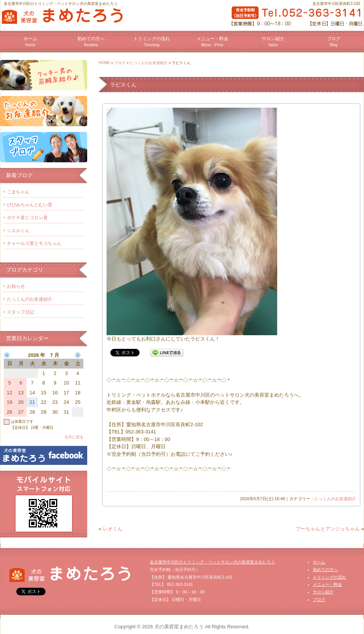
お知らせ (16, 286)
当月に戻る (74, 437)
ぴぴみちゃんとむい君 (30, 205)
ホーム (30, 42)
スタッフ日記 (20, 312)
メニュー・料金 (212, 42)
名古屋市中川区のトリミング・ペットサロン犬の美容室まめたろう (212, 562)
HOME (104, 63)
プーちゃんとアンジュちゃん (328, 529)
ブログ (334, 42)
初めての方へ (91, 42)
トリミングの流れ (152, 42)
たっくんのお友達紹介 (149, 63)
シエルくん (18, 231)
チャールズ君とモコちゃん (34, 243)
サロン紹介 (273, 42)
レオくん (113, 529)
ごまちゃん (18, 192)
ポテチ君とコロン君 (27, 218)
